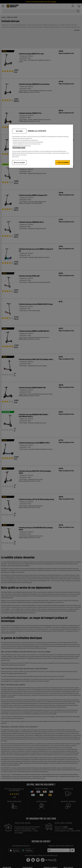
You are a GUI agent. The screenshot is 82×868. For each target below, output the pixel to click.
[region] (41, 146)
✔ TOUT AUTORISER (63, 163)
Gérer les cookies (19, 163)
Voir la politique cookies (19, 147)
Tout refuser (19, 131)
